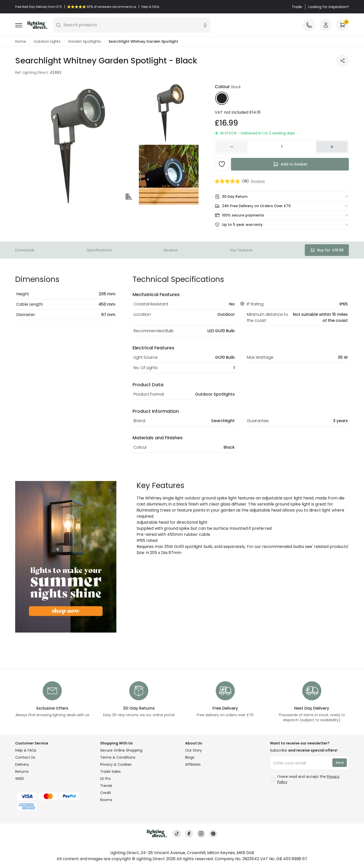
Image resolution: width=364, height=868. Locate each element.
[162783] (282, 147)
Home (21, 41)
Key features (241, 250)
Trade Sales (110, 771)
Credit (106, 793)
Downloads (25, 250)
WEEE (20, 779)
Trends (106, 786)
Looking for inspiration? (329, 7)
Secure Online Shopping (121, 750)
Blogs (190, 757)
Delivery (22, 764)
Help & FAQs (26, 750)
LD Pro (105, 779)
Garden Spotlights (84, 41)
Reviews (171, 250)
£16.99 (327, 250)
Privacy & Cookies (116, 764)
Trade (297, 7)
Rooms (106, 800)
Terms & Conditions (118, 757)
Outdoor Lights (47, 41)
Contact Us (25, 757)
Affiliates (193, 764)
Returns (22, 771)
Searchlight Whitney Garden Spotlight (143, 41)
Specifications (99, 250)
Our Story (194, 750)
